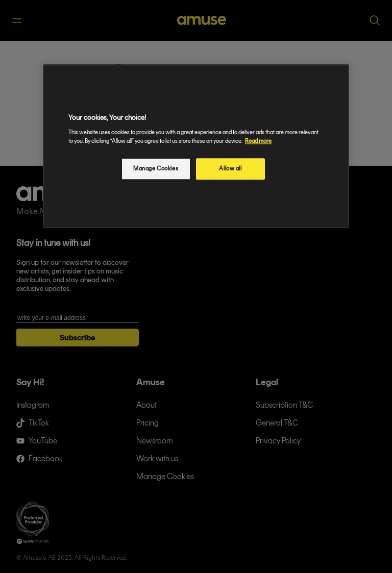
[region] (196, 147)
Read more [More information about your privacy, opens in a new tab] (258, 141)
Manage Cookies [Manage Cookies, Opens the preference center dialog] (156, 168)
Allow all (230, 168)
